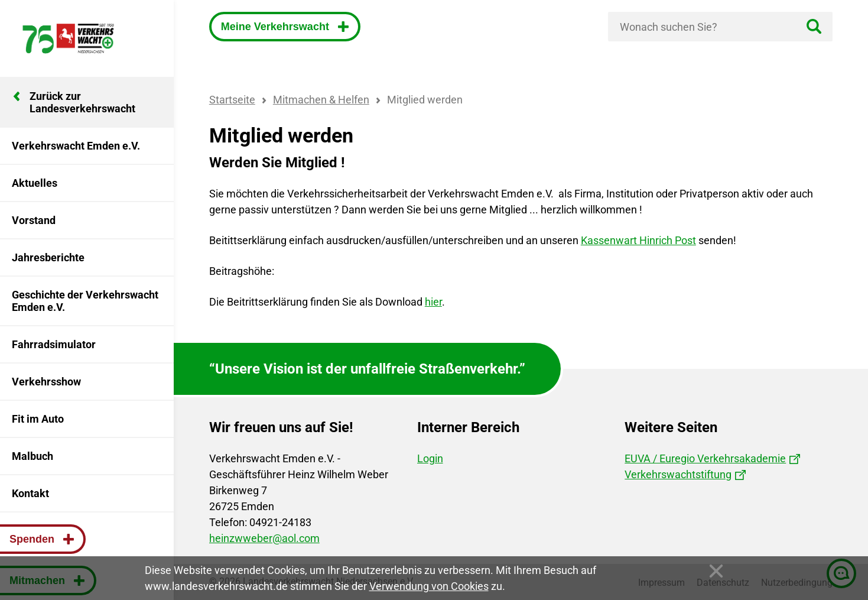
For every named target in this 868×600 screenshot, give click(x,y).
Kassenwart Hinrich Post (638, 240)
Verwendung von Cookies (429, 586)
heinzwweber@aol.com (264, 538)
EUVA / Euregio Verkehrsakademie (705, 458)
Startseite (232, 100)
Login (430, 458)
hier (433, 302)
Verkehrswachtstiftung (678, 474)
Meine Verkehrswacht (277, 27)
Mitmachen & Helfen (321, 100)
